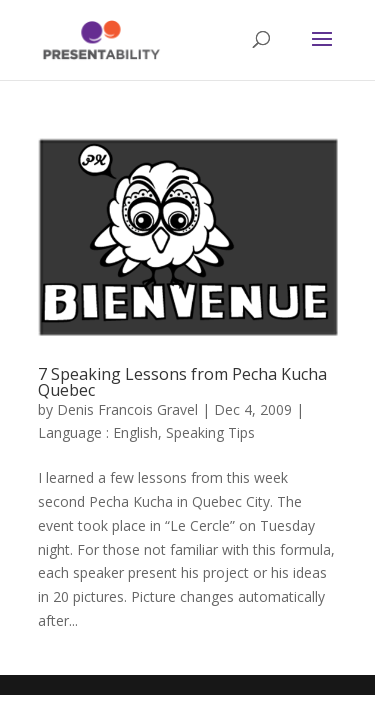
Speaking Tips (210, 432)
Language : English (98, 432)
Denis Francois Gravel (127, 409)
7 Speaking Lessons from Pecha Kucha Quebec (182, 382)
